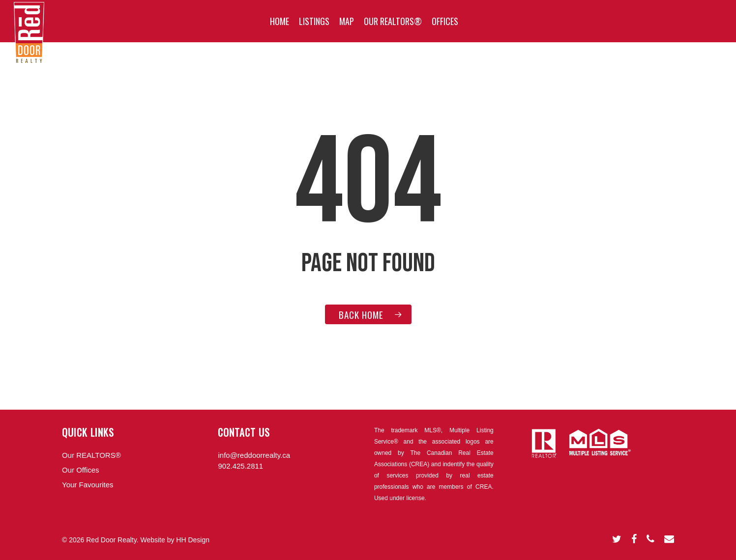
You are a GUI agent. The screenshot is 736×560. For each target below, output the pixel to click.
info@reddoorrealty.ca (254, 455)
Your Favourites (88, 485)
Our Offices (81, 470)
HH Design (193, 540)
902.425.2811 (240, 466)
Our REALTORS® (91, 455)
